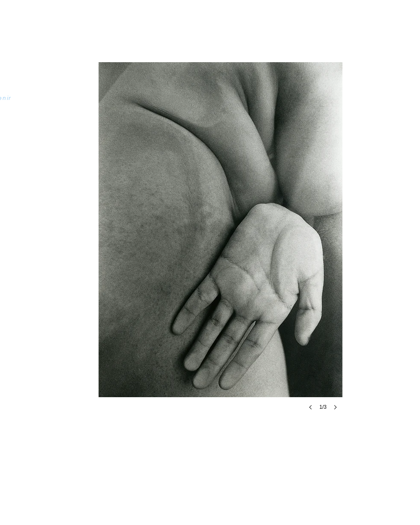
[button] (220, 245)
